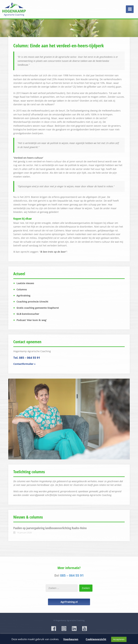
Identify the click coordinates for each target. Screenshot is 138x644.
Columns (22, 289)
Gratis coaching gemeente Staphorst (38, 308)
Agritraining (23, 295)
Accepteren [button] (119, 639)
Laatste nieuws (25, 283)
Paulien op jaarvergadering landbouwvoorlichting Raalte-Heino (50, 528)
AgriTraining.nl (69, 602)
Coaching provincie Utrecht (32, 302)
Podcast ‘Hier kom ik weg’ (32, 320)
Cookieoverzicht (96, 639)
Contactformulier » (24, 364)
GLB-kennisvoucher (28, 314)
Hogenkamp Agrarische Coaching (70, 620)
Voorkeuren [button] (71, 639)
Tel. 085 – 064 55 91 (27, 358)
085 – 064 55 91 (72, 575)
